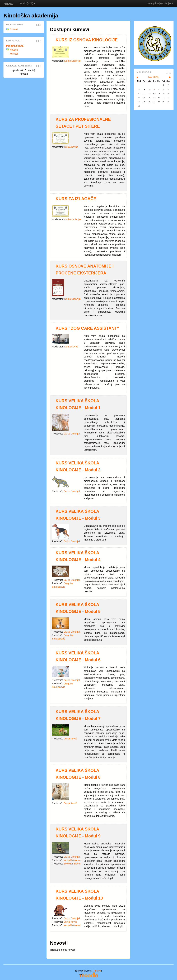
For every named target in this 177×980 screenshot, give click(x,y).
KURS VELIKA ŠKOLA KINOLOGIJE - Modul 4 (78, 556)
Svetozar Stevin (72, 864)
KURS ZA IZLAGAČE (76, 199)
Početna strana (15, 46)
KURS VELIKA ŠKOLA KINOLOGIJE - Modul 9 (78, 832)
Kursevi (14, 54)
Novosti (12, 29)
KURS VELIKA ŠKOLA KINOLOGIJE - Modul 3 (78, 515)
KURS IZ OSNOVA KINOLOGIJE (87, 40)
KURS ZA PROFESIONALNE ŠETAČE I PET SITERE (83, 123)
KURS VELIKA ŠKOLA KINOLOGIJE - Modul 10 (79, 895)
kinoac (8, 3)
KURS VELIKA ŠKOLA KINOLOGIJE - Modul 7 (78, 715)
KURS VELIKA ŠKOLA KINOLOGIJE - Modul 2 (78, 466)
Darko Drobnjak (73, 61)
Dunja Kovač (71, 147)
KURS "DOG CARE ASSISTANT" (87, 328)
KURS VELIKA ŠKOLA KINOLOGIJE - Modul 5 (78, 608)
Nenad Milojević (72, 860)
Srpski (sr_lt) (27, 3)
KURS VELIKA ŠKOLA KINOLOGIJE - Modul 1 (78, 404)
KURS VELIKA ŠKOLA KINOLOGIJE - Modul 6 (78, 656)
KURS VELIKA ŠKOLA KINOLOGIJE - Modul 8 (78, 774)
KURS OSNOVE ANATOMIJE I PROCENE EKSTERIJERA (85, 269)
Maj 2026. (154, 77)
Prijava (169, 3)
